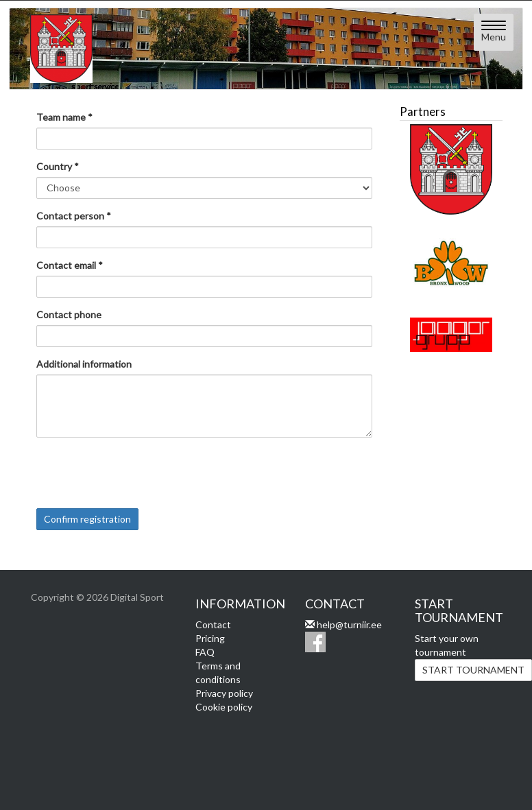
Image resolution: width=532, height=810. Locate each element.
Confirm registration (87, 519)
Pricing (210, 638)
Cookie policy (224, 707)
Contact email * (70, 265)
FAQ (205, 652)
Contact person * (74, 216)
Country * (58, 166)
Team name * (64, 117)
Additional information (84, 364)
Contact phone (69, 314)
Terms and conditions (218, 672)
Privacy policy (224, 693)
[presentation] (141, 475)
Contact (213, 624)
